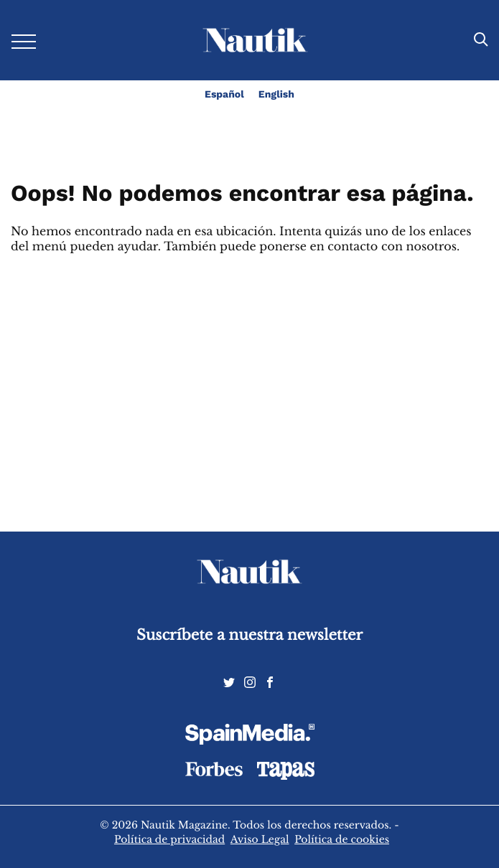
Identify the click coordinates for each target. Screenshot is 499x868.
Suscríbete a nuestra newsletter (249, 635)
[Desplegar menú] (24, 41)
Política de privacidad (169, 839)
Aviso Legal (260, 839)
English (276, 95)
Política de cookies (342, 839)
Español (224, 95)
